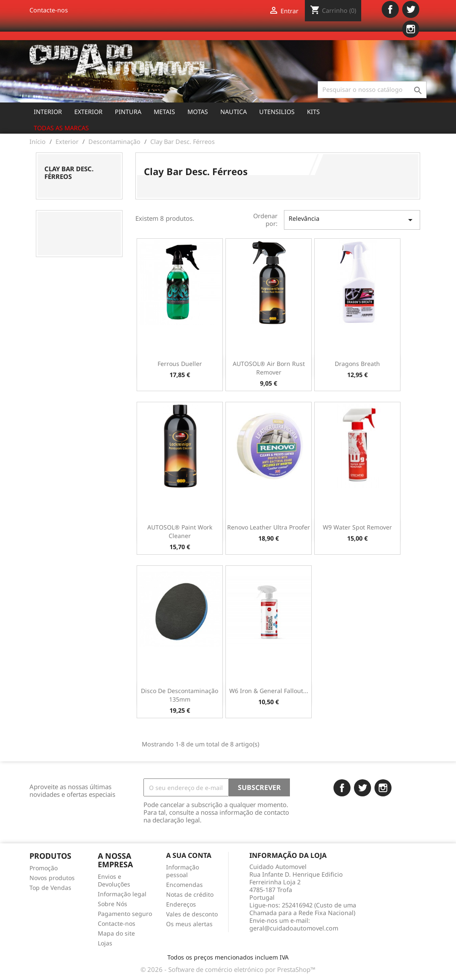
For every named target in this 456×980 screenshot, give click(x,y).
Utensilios (277, 112)
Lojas (105, 943)
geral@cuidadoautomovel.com (294, 928)
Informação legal (122, 894)
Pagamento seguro (125, 914)
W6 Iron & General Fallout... (269, 691)
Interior (48, 112)
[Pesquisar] (372, 90)
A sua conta (189, 855)
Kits (313, 112)
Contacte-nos (49, 10)
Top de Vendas (50, 888)
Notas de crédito (190, 894)
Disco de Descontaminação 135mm (180, 695)
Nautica (234, 112)
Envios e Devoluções (114, 880)
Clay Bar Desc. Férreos (69, 173)
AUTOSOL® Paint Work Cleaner (180, 531)
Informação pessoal (183, 871)
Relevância (352, 220)
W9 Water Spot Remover (357, 527)
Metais (164, 112)
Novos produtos (52, 878)
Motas (198, 112)
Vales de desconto (192, 914)
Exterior (88, 112)
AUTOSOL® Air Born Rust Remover (269, 368)
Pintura (128, 112)
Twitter (411, 9)
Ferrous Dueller (180, 364)
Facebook (390, 9)
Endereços (181, 904)
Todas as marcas (61, 128)
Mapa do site (116, 933)
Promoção (44, 868)
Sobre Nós (113, 904)
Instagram (411, 29)
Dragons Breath (357, 364)
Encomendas (184, 885)
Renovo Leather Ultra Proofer (269, 527)
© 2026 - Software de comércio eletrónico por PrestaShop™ (228, 969)
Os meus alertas (189, 924)
